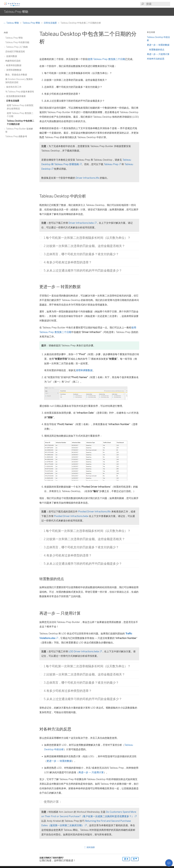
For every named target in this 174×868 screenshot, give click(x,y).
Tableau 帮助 (12, 23)
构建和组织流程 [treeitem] (13, 61)
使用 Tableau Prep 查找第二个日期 (106, 59)
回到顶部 (89, 847)
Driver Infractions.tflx (87, 178)
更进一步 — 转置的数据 (59, 761)
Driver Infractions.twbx (82, 223)
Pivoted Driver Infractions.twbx (71, 516)
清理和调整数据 (84, 370)
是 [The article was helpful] (126, 859)
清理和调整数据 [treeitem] (13, 70)
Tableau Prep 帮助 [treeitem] (14, 38)
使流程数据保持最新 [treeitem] (16, 96)
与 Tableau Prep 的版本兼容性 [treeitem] (20, 92)
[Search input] (158, 4)
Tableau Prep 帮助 (32, 23)
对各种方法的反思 (156, 59)
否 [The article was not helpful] (135, 859)
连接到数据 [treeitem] (11, 56)
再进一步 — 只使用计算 (91, 772)
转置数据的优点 (157, 50)
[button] (41, 238)
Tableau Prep (112, 164)
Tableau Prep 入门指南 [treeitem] (17, 47)
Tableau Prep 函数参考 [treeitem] (16, 136)
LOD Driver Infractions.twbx (85, 651)
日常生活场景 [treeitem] (12, 101)
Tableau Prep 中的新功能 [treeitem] (17, 42)
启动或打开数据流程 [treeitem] (15, 51)
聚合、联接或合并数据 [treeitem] (16, 75)
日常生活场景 (51, 23)
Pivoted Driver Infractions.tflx (94, 512)
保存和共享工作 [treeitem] (13, 87)
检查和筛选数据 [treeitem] (13, 65)
